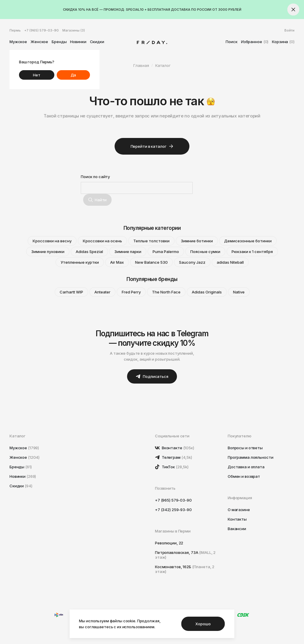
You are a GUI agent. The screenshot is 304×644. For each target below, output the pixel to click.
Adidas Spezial (89, 252)
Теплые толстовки (151, 241)
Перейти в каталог (152, 146)
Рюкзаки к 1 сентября (252, 252)
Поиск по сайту (95, 177)
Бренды (59, 42)
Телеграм (174, 457)
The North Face (166, 292)
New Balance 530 (151, 262)
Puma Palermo (166, 252)
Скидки (97, 42)
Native (239, 292)
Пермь (15, 30)
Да (73, 75)
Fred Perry (131, 292)
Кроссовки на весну (52, 241)
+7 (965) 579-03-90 (42, 30)
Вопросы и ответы (245, 448)
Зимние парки (128, 252)
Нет (37, 75)
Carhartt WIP (71, 292)
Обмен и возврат (244, 476)
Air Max (117, 262)
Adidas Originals (207, 292)
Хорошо (203, 624)
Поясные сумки (205, 252)
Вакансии (237, 529)
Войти (289, 30)
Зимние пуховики (48, 252)
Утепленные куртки (80, 262)
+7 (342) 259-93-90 (173, 510)
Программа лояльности (250, 457)
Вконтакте (175, 448)
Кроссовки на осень (102, 241)
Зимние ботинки (197, 241)
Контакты (237, 519)
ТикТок (172, 467)
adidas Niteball (230, 262)
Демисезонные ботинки (248, 241)
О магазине (239, 510)
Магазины (74, 30)
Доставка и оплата (246, 467)
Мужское (18, 42)
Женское (39, 42)
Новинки (78, 42)
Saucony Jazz (192, 262)
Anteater (102, 292)
